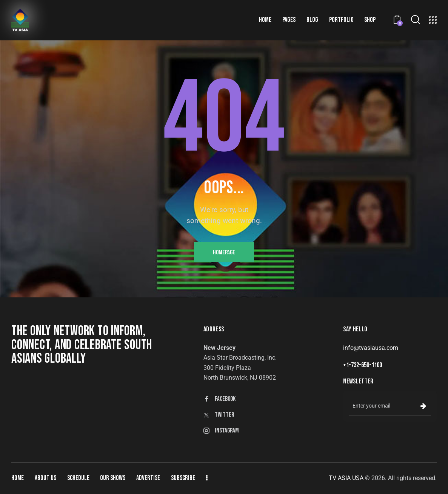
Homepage (224, 252)
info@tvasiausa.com (371, 348)
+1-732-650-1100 (363, 365)
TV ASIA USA (346, 478)
